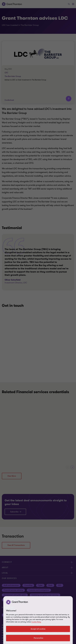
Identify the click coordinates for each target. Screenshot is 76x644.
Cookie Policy (36, 622)
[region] (38, 620)
